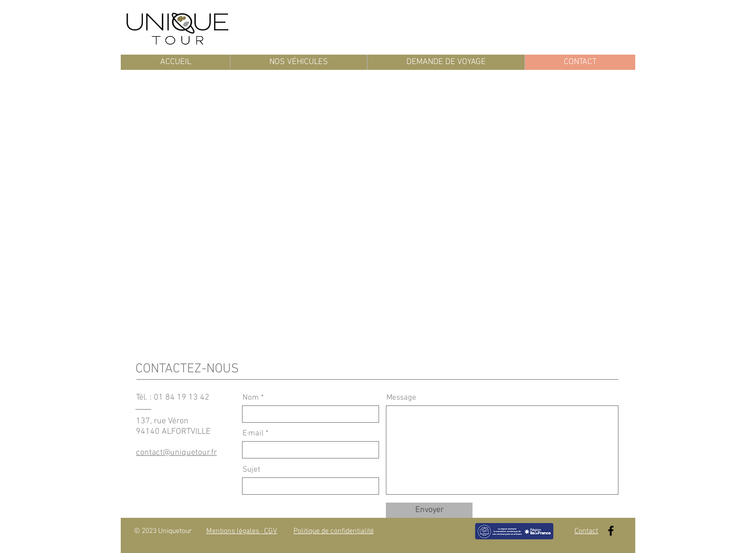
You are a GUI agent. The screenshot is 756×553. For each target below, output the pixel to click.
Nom (251, 398)
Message (401, 398)
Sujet (251, 470)
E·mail (253, 434)
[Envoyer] (429, 510)
